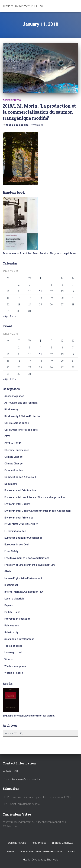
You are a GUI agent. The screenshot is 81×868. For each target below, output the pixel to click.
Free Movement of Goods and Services (27, 558)
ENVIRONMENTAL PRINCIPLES (21, 524)
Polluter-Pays (12, 612)
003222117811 (11, 771)
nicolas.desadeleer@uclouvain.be (21, 779)
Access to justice (14, 396)
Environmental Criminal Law (20, 491)
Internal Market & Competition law (24, 592)
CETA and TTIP (13, 443)
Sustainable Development (19, 639)
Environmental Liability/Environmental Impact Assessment (38, 511)
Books (71, 852)
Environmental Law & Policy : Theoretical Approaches (35, 497)
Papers (9, 605)
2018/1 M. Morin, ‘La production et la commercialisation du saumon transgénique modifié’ (39, 112)
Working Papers (12, 100)
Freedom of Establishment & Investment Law (30, 565)
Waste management (16, 666)
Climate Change (13, 457)
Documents (11, 484)
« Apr (6, 316)
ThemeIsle (52, 860)
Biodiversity (11, 410)
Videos (9, 659)
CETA (7, 436)
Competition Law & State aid (20, 477)
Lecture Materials (14, 599)
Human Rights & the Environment (23, 578)
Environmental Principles (19, 518)
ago (37, 125)
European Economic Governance (23, 538)
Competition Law (14, 470)
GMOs (8, 571)
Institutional (11, 585)
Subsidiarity (11, 632)
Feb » (13, 316)
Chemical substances (17, 450)
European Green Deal (17, 545)
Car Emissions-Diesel (17, 423)
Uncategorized (13, 652)
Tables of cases (13, 646)
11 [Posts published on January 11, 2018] (40, 291)
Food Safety (11, 551)
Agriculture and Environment (21, 403)
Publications (12, 626)
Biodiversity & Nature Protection (23, 416)
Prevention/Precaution (17, 619)
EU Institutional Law (15, 531)
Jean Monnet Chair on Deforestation (41, 852)
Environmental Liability (17, 504)
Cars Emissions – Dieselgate (21, 430)
